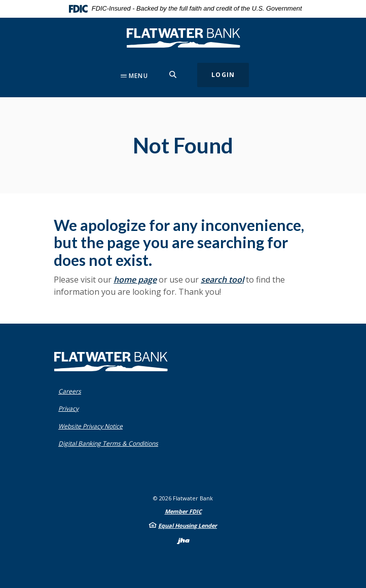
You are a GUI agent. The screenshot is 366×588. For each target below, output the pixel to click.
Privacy (71, 408)
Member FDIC (183, 511)
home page (135, 280)
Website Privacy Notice (93, 426)
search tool (222, 280)
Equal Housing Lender (188, 525)
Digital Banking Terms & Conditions (111, 443)
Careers (70, 391)
